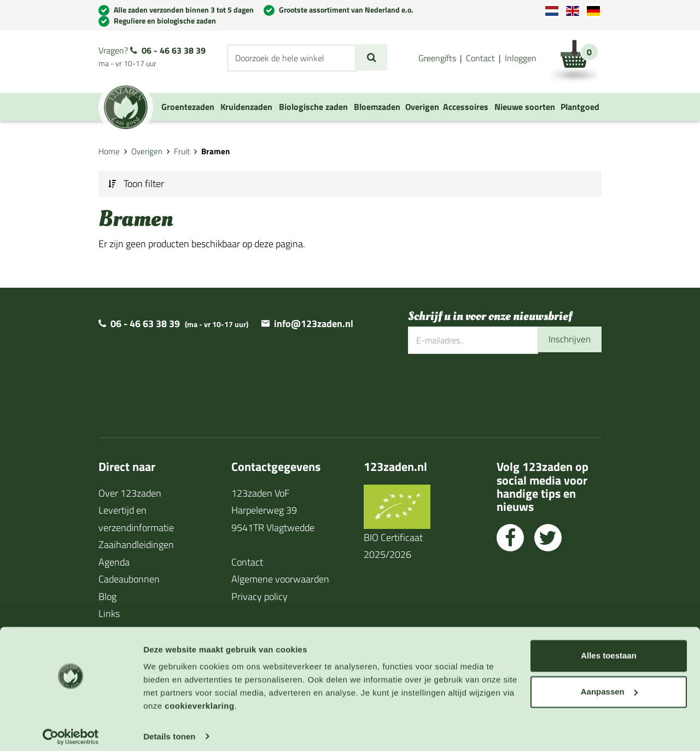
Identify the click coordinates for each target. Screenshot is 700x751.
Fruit (182, 151)
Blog (107, 596)
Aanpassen (609, 685)
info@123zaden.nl (314, 324)
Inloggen (521, 58)
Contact (480, 58)
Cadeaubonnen (129, 579)
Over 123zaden (130, 493)
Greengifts (437, 58)
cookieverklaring (199, 699)
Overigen (147, 151)
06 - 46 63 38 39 (174, 50)
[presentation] (491, 389)
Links (109, 613)
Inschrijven (568, 340)
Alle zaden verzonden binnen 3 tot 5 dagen (184, 10)
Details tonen (169, 729)
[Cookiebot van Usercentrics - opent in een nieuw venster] (71, 730)
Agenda (114, 562)
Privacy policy (259, 596)
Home (109, 151)
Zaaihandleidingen (136, 545)
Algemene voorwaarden (280, 579)
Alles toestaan (609, 649)
